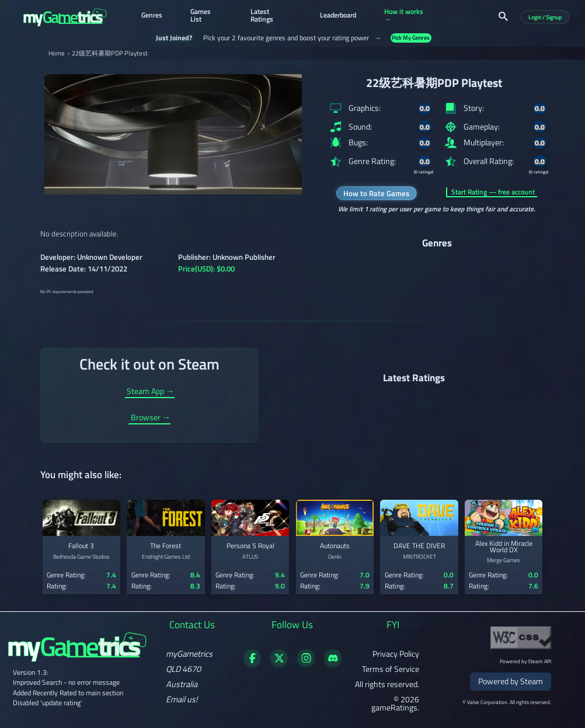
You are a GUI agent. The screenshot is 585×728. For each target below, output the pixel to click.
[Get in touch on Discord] (333, 664)
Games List (201, 16)
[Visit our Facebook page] (253, 664)
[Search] (503, 16)
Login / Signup (545, 17)
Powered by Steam (511, 681)
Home (57, 53)
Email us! (182, 699)
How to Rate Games (376, 193)
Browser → (151, 419)
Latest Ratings (262, 16)
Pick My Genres (411, 38)
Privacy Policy (396, 654)
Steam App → (150, 392)
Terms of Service (391, 669)
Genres (152, 16)
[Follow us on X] (279, 664)
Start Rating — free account (493, 192)
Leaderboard (338, 16)
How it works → (404, 16)
